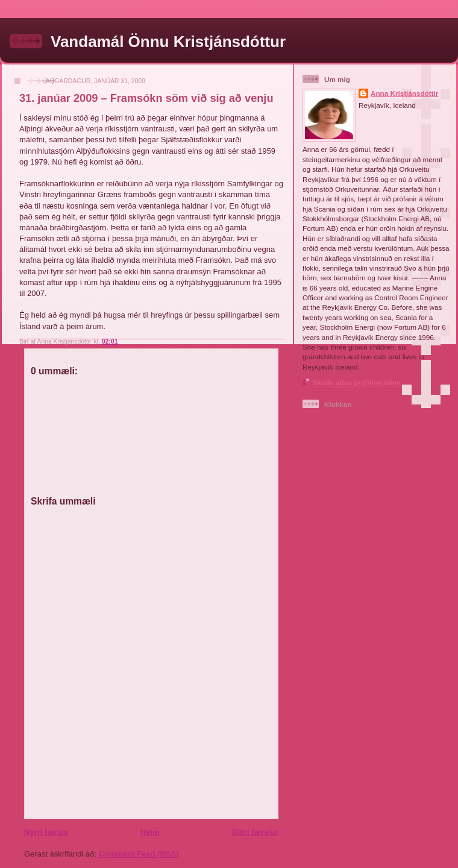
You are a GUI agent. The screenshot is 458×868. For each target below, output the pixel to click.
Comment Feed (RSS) (139, 854)
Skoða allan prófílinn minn (357, 382)
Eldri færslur (255, 832)
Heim (150, 832)
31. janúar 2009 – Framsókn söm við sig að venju (146, 98)
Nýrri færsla (46, 832)
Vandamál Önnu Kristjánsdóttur (168, 42)
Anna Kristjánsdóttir (404, 93)
